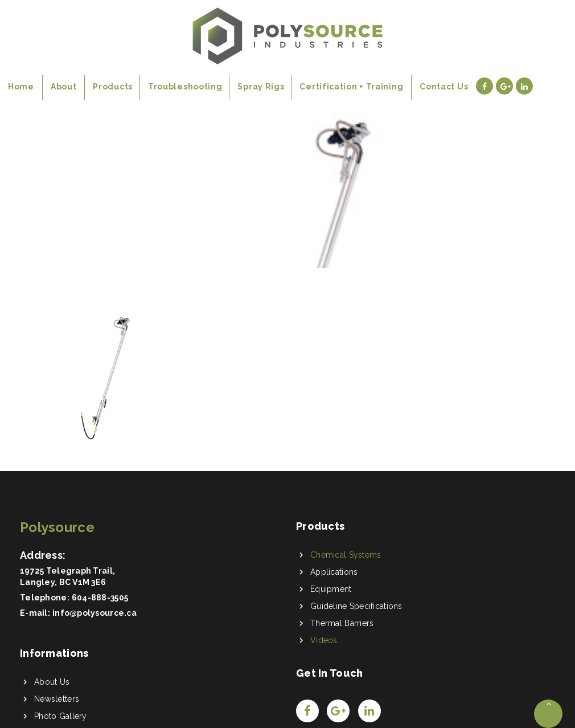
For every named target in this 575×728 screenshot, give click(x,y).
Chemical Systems (346, 555)
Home (40, 185)
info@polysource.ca (95, 613)
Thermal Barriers (342, 623)
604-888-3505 (100, 598)
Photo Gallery (61, 716)
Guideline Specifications (356, 606)
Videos (324, 640)
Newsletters (57, 699)
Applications (334, 572)
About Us (52, 682)
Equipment (331, 589)
